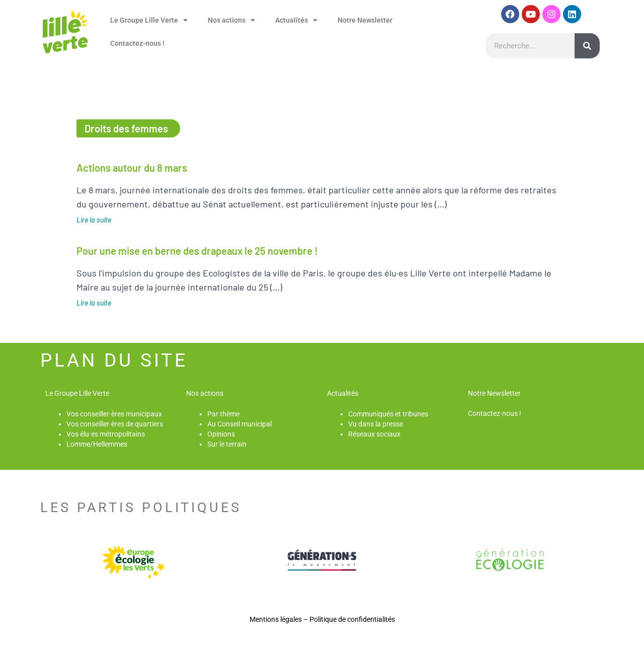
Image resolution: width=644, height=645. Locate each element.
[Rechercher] (587, 46)
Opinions (221, 434)
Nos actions (231, 20)
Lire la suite (94, 220)
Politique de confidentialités (352, 619)
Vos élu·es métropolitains (106, 434)
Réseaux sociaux (374, 434)
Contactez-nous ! (137, 43)
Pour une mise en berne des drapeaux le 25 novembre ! (197, 251)
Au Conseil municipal (239, 424)
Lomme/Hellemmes (97, 444)
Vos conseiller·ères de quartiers (115, 424)
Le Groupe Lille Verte (149, 20)
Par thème (223, 414)
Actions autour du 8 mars (132, 168)
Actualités (296, 20)
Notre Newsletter (365, 20)
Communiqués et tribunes (388, 414)
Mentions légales (276, 619)
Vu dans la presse (376, 424)
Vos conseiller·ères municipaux (114, 414)
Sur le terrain (227, 444)
